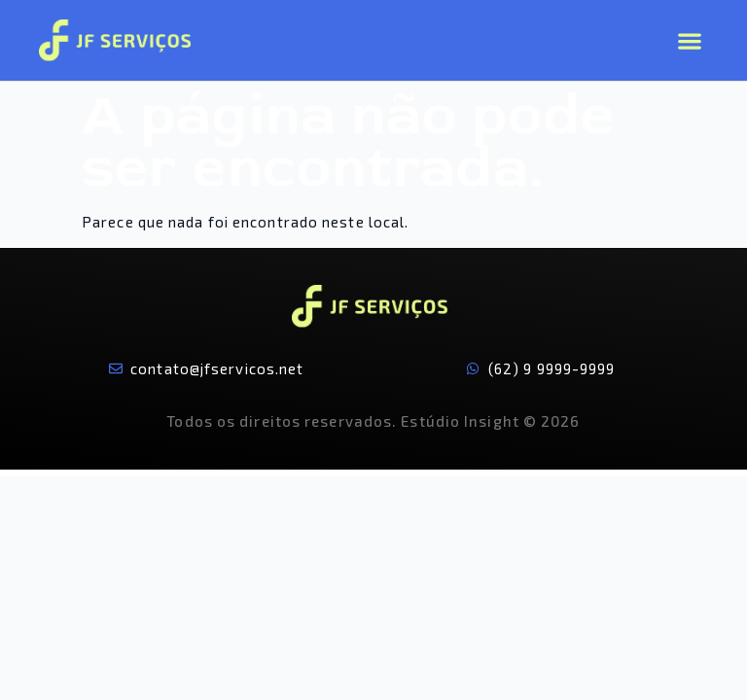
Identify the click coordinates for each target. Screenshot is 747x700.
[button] (689, 40)
